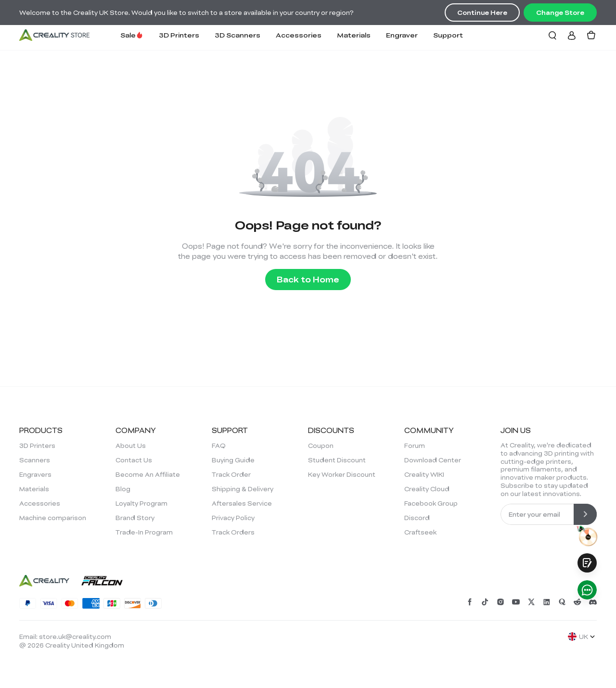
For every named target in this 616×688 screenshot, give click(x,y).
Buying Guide (233, 460)
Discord (417, 518)
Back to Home (308, 279)
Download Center (433, 460)
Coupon (321, 446)
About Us (131, 446)
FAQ (219, 446)
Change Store (560, 13)
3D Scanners (237, 35)
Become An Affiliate (148, 474)
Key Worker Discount (342, 474)
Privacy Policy (233, 518)
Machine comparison (53, 518)
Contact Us (134, 460)
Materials (354, 35)
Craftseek (420, 532)
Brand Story (135, 518)
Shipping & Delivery (243, 489)
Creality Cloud (427, 489)
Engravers (35, 474)
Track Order (231, 474)
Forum (415, 446)
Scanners (35, 460)
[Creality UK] (54, 35)
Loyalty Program (141, 503)
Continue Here (482, 13)
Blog (123, 489)
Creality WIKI (424, 474)
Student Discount (337, 460)
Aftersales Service (242, 503)
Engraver (402, 35)
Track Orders (233, 532)
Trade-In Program (144, 532)
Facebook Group (431, 503)
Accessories (299, 35)
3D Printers (179, 35)
